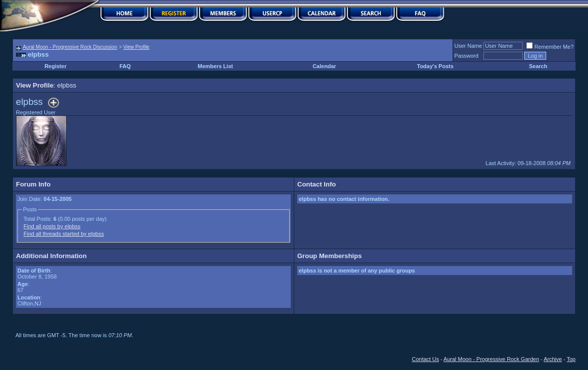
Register (55, 66)
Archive (553, 359)
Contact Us (425, 359)
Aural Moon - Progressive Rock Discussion (70, 47)
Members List (215, 66)
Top (571, 359)
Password (467, 56)
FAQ (125, 66)
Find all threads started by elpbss (63, 234)
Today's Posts (435, 66)
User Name (469, 46)
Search (538, 66)
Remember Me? (550, 47)
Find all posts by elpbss (52, 226)
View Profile (137, 47)
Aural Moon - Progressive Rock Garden (491, 359)
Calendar (324, 66)
